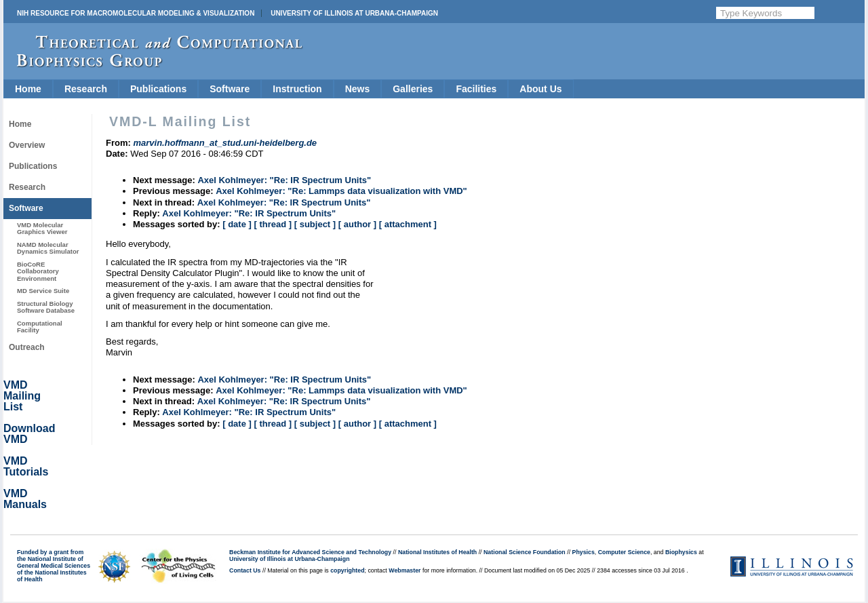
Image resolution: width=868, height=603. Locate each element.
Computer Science (624, 552)
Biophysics (681, 552)
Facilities (476, 89)
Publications (158, 89)
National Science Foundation (525, 552)
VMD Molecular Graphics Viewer (42, 228)
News (358, 89)
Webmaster (405, 570)
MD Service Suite (43, 291)
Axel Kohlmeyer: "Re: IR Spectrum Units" (284, 180)
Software (230, 89)
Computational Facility (40, 327)
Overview (27, 145)
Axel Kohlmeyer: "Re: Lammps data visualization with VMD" (341, 191)
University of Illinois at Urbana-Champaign (354, 13)
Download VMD (29, 434)
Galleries (413, 89)
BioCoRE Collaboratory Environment (38, 271)
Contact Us (245, 570)
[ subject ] (315, 224)
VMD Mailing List (22, 396)
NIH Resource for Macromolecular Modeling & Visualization (136, 13)
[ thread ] (273, 224)
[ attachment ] (408, 224)
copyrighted (347, 570)
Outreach (27, 347)
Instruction (297, 89)
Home (28, 89)
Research (86, 89)
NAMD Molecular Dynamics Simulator (48, 248)
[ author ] (357, 224)
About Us (540, 89)
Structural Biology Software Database (46, 307)
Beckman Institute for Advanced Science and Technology (310, 552)
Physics (584, 552)
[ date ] (237, 224)
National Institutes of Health (437, 552)
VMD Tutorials (26, 466)
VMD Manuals (25, 499)
